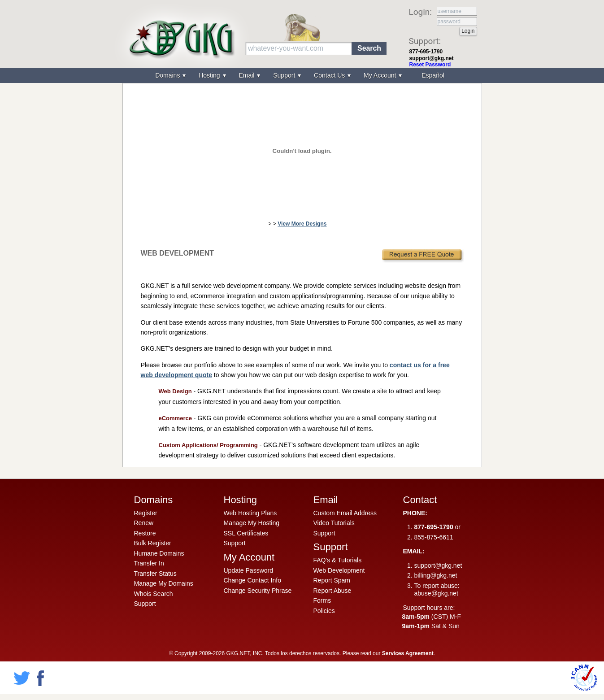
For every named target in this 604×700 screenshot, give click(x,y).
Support (145, 604)
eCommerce (175, 418)
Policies (324, 611)
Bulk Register (153, 543)
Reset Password (430, 65)
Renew (144, 523)
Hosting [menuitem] (210, 75)
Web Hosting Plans (250, 513)
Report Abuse (332, 591)
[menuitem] (432, 76)
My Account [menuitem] (381, 75)
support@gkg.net (432, 58)
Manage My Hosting (252, 523)
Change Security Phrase (258, 591)
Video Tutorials (334, 523)
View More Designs (302, 224)
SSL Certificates (246, 533)
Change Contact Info (252, 580)
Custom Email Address (345, 513)
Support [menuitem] (285, 75)
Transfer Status (155, 574)
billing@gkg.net (436, 575)
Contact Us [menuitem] (330, 75)
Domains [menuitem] (168, 75)
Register (146, 513)
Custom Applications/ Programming (208, 445)
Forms (322, 600)
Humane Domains (159, 553)
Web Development (339, 570)
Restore (145, 533)
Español (433, 75)
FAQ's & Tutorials (338, 560)
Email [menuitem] (247, 75)
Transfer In (149, 563)
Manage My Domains (164, 583)
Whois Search (154, 594)
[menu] (302, 76)
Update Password (249, 570)
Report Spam (332, 580)
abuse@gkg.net (436, 593)
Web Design (175, 391)
